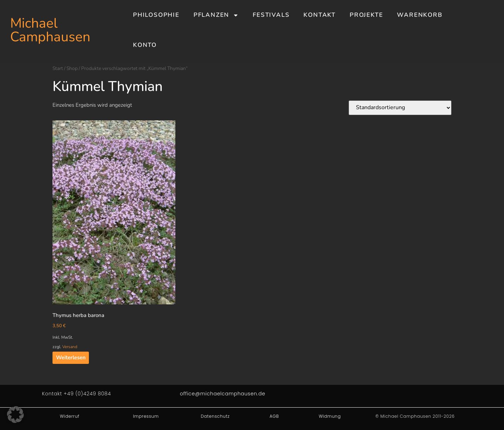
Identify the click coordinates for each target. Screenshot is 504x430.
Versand (70, 347)
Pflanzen (216, 15)
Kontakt (320, 15)
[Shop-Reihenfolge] (400, 108)
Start (58, 68)
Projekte (366, 15)
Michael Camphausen (50, 30)
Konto (145, 45)
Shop (72, 68)
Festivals (271, 15)
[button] (15, 415)
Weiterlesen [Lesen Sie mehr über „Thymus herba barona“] (71, 358)
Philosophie (156, 15)
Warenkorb (420, 15)
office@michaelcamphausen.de (223, 394)
